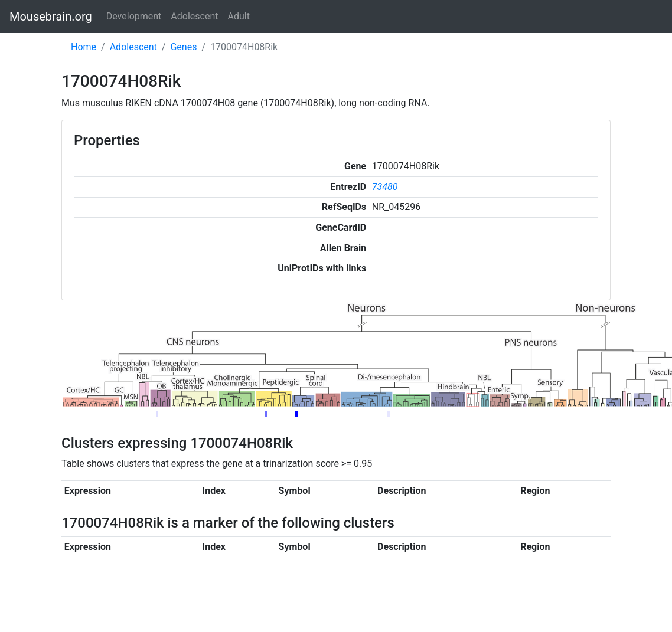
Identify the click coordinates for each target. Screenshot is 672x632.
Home (84, 47)
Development (134, 16)
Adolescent (194, 16)
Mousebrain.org (51, 17)
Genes (183, 47)
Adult (239, 16)
